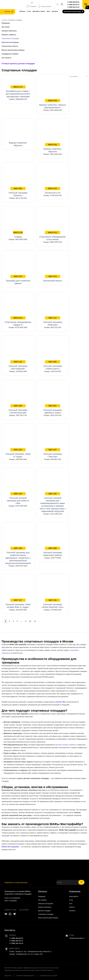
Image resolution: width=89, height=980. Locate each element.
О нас (29, 11)
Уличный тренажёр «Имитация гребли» (53, 551)
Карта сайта (8, 976)
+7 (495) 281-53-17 (73, 5)
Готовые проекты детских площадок (18, 64)
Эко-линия (6, 27)
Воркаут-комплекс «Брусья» (53, 148)
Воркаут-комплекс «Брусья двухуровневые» (53, 104)
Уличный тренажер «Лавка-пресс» (53, 365)
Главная (4, 20)
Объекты (22, 11)
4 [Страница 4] (17, 621)
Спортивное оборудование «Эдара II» (18, 321)
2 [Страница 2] (9, 621)
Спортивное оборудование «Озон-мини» (53, 236)
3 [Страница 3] (13, 621)
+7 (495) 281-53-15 (73, 7)
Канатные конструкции (10, 42)
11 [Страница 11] (35, 621)
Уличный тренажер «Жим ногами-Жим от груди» (18, 603)
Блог (48, 11)
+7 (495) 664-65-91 (73, 2)
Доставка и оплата (39, 11)
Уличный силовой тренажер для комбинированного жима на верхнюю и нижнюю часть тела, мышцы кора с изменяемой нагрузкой (53, 502)
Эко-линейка (42, 900)
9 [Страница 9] (26, 621)
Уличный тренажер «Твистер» (53, 453)
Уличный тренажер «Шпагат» (18, 192)
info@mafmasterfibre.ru (77, 938)
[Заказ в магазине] (78, 76)
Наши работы (74, 896)
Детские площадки (44, 911)
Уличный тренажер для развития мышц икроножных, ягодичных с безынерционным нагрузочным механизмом (18, 556)
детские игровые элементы (66, 745)
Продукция (6, 23)
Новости (72, 907)
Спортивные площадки (10, 38)
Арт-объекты (6, 58)
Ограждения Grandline (10, 54)
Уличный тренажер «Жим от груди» (18, 453)
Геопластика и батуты (10, 46)
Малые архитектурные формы (13, 50)
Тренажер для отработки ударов (18, 280)
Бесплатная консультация (73, 12)
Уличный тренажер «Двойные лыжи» (53, 409)
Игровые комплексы (9, 31)
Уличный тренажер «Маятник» (53, 321)
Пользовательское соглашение (48, 976)
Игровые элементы (9, 35)
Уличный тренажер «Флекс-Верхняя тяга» (53, 603)
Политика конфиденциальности (26, 976)
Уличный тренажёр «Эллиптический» (18, 409)
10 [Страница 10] (30, 621)
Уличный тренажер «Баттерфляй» (18, 365)
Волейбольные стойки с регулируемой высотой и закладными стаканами (18, 91)
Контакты (55, 11)
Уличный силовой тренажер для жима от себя (18, 498)
